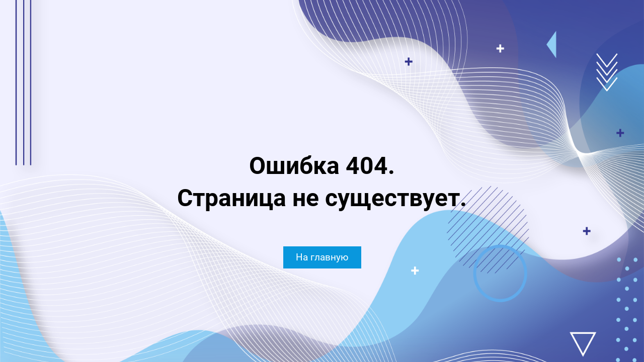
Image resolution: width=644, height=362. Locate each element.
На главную (322, 257)
